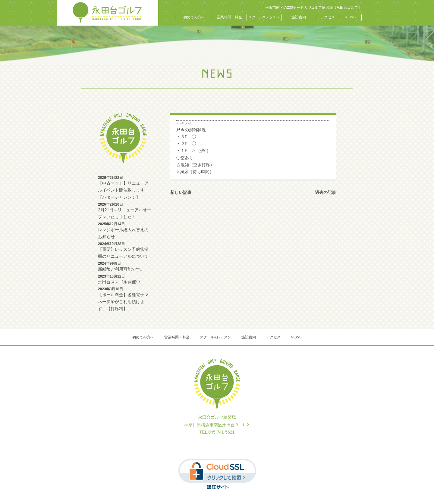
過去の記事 (325, 192)
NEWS (350, 17)
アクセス (328, 17)
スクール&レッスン (264, 17)
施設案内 (299, 17)
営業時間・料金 (229, 17)
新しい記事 (181, 192)
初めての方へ (194, 17)
